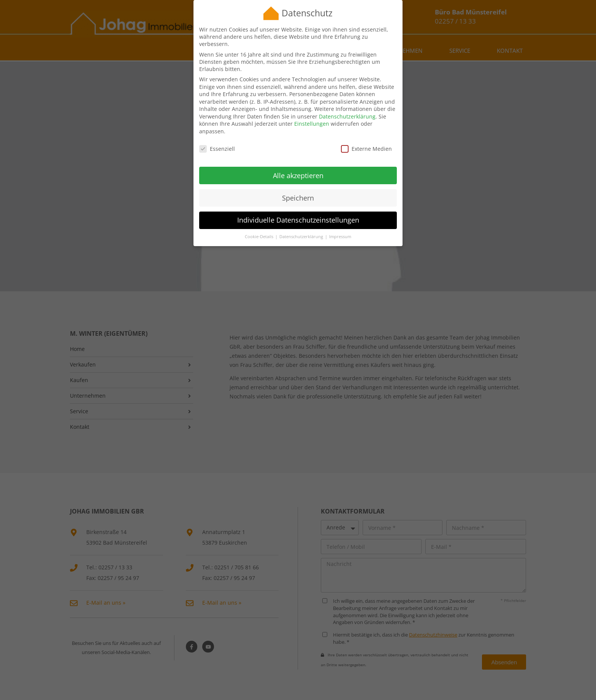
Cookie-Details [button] (260, 234)
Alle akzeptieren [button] (298, 172)
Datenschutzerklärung (347, 113)
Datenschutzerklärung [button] (302, 234)
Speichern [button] (298, 194)
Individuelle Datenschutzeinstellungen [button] (298, 217)
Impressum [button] (340, 234)
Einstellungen (312, 121)
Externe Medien (366, 145)
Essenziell (217, 145)
